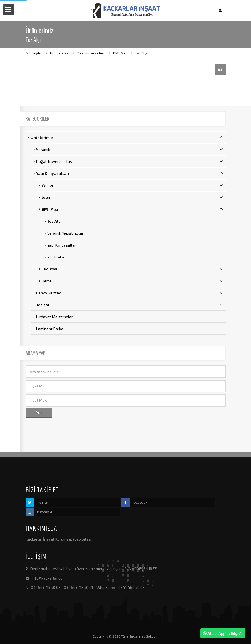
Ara (39, 412)
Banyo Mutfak (130, 293)
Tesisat (130, 305)
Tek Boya (132, 269)
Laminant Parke (50, 329)
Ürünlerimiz (59, 53)
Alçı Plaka (56, 257)
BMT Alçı (120, 53)
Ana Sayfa (33, 53)
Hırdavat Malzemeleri (55, 317)
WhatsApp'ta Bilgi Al (223, 633)
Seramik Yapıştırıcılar (65, 233)
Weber (132, 185)
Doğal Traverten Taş (130, 161)
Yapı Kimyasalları (91, 53)
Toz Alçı (54, 221)
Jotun (132, 197)
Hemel (132, 281)
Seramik (130, 149)
